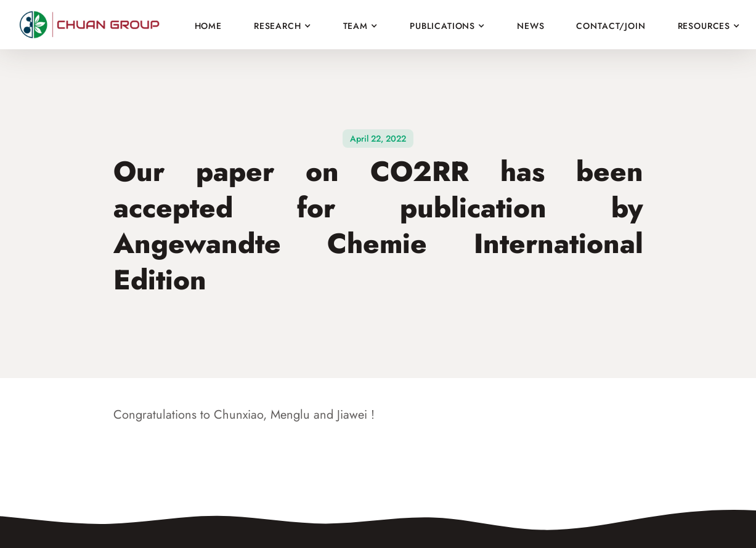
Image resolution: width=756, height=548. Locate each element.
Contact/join (611, 26)
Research (278, 26)
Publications (442, 26)
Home (208, 26)
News (530, 26)
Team (356, 26)
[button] (282, 22)
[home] (92, 25)
